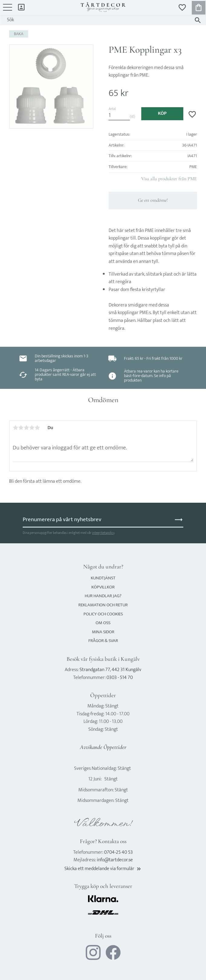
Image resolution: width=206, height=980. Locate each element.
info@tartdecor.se (115, 860)
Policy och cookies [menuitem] (103, 614)
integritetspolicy (103, 533)
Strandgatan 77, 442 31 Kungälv (110, 670)
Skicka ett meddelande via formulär (103, 869)
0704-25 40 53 (118, 852)
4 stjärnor (32, 428)
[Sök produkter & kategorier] (97, 20)
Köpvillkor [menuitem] (103, 587)
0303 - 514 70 (120, 678)
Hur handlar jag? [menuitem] (103, 596)
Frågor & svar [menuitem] (103, 641)
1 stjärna (15, 428)
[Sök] (198, 20)
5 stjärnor (37, 428)
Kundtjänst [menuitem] (103, 578)
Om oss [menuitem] (103, 623)
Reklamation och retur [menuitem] (103, 605)
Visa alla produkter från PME (169, 179)
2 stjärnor (21, 428)
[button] (8, 10)
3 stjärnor (26, 428)
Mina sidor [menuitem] (21, 7)
